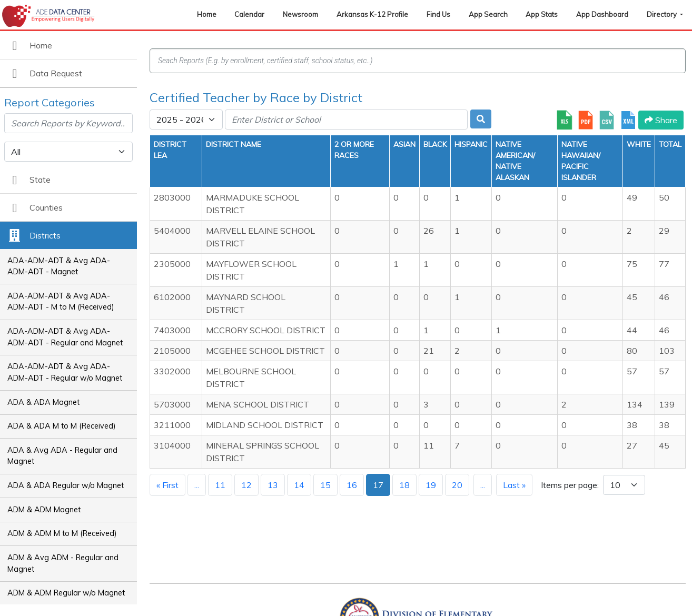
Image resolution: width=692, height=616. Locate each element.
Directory (663, 14)
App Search (488, 14)
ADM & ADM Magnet (44, 510)
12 (246, 485)
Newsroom (300, 14)
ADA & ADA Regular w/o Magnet (66, 485)
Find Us (438, 14)
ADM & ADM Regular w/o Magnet (66, 593)
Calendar (249, 14)
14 (299, 485)
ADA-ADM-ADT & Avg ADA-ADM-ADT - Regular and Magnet (65, 337)
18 (404, 485)
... (197, 485)
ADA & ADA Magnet (43, 402)
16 (352, 485)
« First (167, 485)
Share (661, 120)
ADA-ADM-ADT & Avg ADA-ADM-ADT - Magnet (59, 266)
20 (457, 485)
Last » (514, 485)
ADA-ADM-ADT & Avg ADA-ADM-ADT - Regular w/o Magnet (65, 372)
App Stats (542, 14)
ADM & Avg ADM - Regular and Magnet (63, 563)
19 (431, 485)
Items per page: (570, 485)
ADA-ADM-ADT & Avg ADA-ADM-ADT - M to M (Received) (61, 302)
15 (325, 485)
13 (273, 485)
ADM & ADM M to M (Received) (62, 533)
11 (220, 485)
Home (207, 14)
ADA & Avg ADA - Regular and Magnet (62, 456)
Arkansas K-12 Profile (372, 14)
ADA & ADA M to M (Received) (62, 426)
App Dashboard (602, 14)
